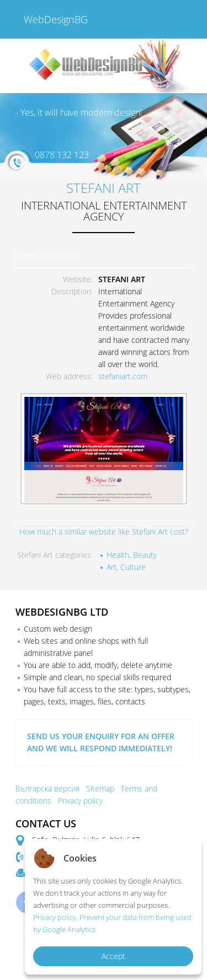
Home (26, 255)
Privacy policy (80, 801)
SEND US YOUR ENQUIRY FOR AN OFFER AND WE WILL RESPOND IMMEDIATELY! (101, 742)
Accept (113, 956)
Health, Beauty (132, 555)
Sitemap (100, 788)
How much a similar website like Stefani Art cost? (104, 532)
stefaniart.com (123, 376)
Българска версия (47, 788)
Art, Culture (126, 567)
